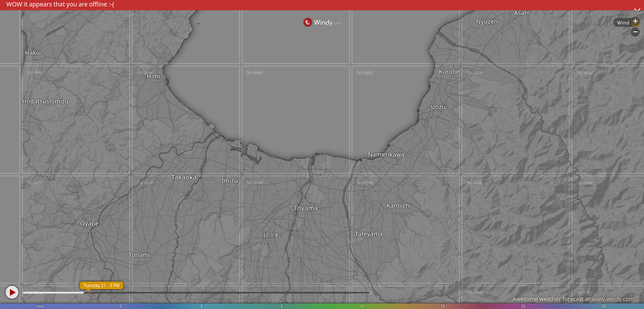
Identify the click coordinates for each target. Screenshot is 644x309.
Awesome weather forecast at (573, 299)
